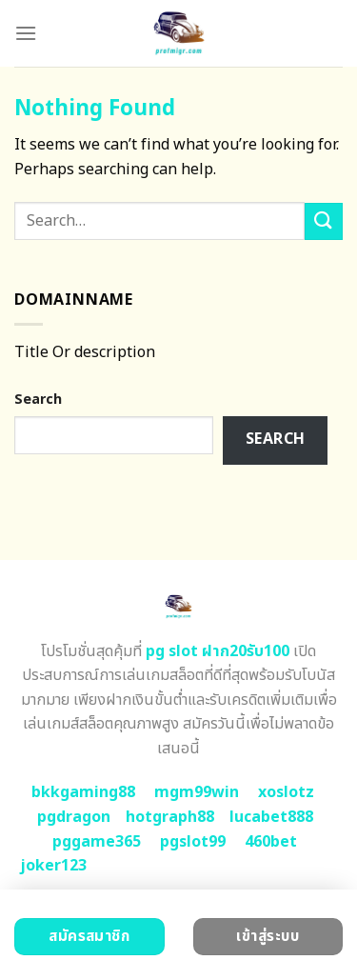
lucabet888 (271, 817)
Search (38, 400)
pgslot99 (193, 842)
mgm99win (197, 792)
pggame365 (97, 842)
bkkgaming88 (83, 792)
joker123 (53, 866)
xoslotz (286, 792)
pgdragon (74, 817)
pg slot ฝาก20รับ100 (218, 651)
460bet (271, 842)
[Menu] (26, 33)
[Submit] (324, 221)
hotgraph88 (170, 817)
